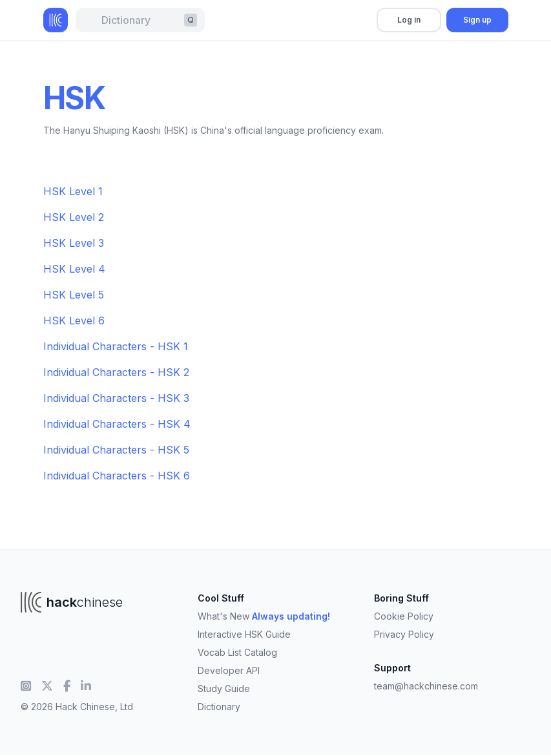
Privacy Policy (404, 634)
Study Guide (224, 688)
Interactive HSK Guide (244, 634)
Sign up (477, 20)
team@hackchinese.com (426, 686)
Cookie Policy (404, 616)
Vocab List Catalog (237, 652)
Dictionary (219, 707)
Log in (409, 20)
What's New (264, 616)
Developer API (229, 670)
